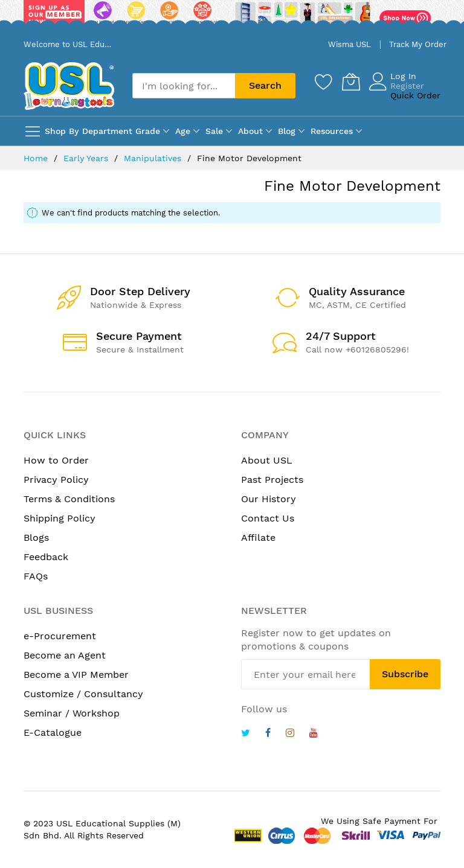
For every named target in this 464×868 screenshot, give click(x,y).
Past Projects (272, 480)
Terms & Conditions (69, 499)
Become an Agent (65, 655)
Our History (269, 499)
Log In (403, 76)
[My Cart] (351, 81)
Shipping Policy (60, 518)
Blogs (36, 538)
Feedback (46, 557)
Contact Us (268, 518)
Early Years (87, 158)
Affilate (258, 538)
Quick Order (415, 95)
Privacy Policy (56, 480)
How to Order (56, 460)
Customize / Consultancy (83, 694)
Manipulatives (154, 158)
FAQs (36, 576)
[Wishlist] (324, 81)
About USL (267, 460)
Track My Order (418, 44)
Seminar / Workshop (72, 713)
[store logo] (69, 86)
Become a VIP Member (76, 675)
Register (407, 86)
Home (37, 158)
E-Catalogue (53, 732)
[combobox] (184, 86)
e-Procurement (60, 636)
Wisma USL (350, 44)
